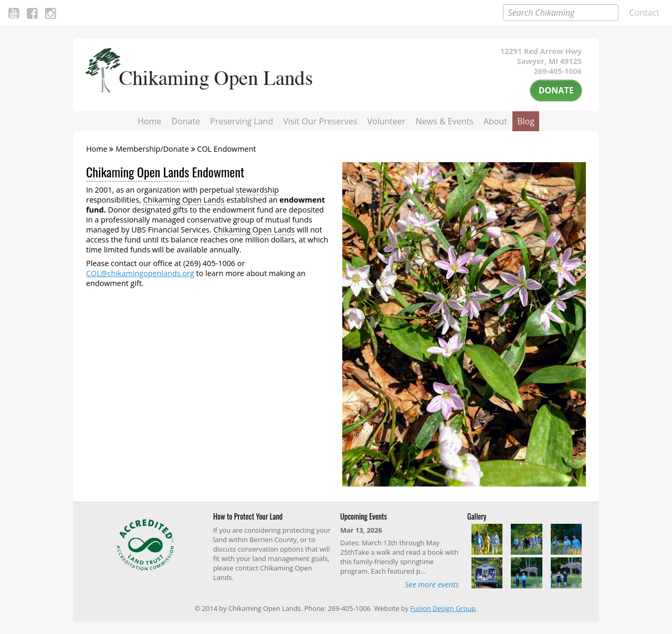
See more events (432, 584)
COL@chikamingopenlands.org (140, 273)
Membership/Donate (152, 149)
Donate (556, 90)
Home (149, 121)
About (495, 121)
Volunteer (387, 121)
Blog (526, 121)
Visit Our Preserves (320, 121)
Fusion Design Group (443, 608)
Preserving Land (241, 121)
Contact (644, 13)
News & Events (445, 121)
